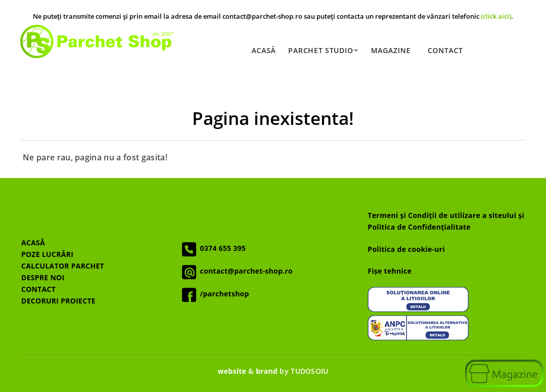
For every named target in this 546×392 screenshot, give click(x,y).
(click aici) (496, 16)
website (232, 371)
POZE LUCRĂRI (47, 254)
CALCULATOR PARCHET (63, 266)
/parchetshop (223, 294)
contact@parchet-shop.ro (244, 271)
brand (267, 371)
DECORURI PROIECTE (58, 301)
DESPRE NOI (43, 277)
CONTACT (38, 289)
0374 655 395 (221, 248)
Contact (445, 50)
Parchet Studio (323, 50)
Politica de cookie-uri (406, 249)
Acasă (264, 50)
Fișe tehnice (390, 271)
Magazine (391, 50)
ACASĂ (33, 243)
